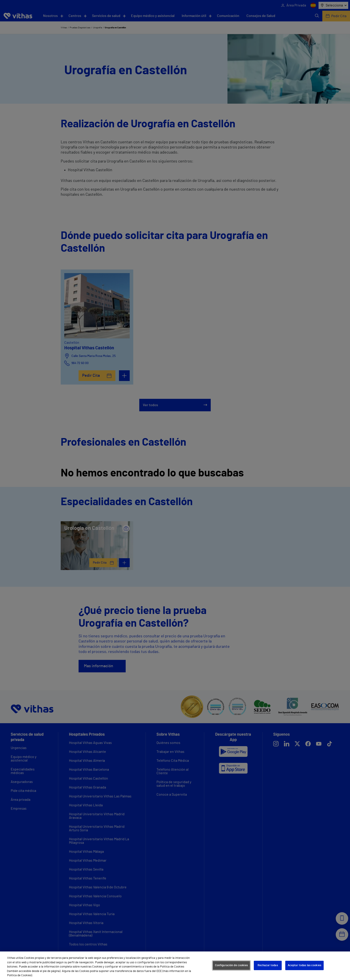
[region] (175, 966)
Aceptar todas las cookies (304, 965)
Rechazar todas (268, 965)
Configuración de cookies (231, 965)
